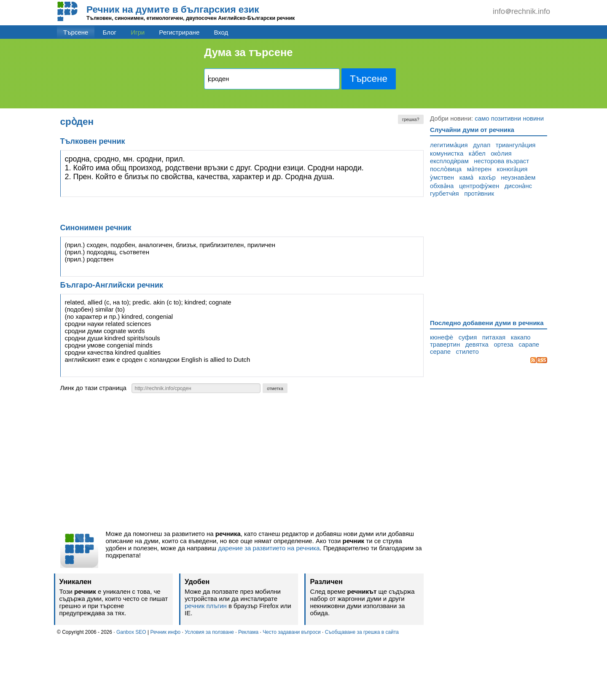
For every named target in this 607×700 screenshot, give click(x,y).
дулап (482, 145)
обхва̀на (442, 186)
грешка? (411, 119)
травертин (445, 344)
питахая (494, 337)
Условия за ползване (209, 632)
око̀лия (501, 153)
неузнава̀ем (518, 177)
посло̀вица (446, 169)
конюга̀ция (512, 169)
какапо (521, 337)
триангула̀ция (516, 145)
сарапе (529, 344)
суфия (468, 337)
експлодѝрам (449, 161)
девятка (477, 344)
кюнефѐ (442, 337)
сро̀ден (77, 122)
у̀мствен (442, 177)
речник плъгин (206, 606)
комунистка (447, 153)
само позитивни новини (509, 118)
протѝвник (479, 193)
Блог (110, 32)
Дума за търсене (248, 52)
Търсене (76, 32)
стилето (467, 351)
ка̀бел (477, 153)
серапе (440, 351)
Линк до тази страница (93, 388)
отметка (275, 388)
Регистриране (179, 32)
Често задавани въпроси (292, 632)
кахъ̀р (487, 177)
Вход (221, 32)
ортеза (503, 344)
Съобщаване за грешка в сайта (362, 632)
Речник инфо (165, 632)
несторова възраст (501, 161)
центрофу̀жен (479, 186)
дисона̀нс (518, 186)
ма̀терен (479, 169)
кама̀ (467, 177)
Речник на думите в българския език (173, 9)
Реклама (248, 632)
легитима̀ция (449, 145)
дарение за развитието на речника (269, 548)
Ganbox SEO (131, 632)
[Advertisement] (242, 464)
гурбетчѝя (445, 193)
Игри (138, 32)
